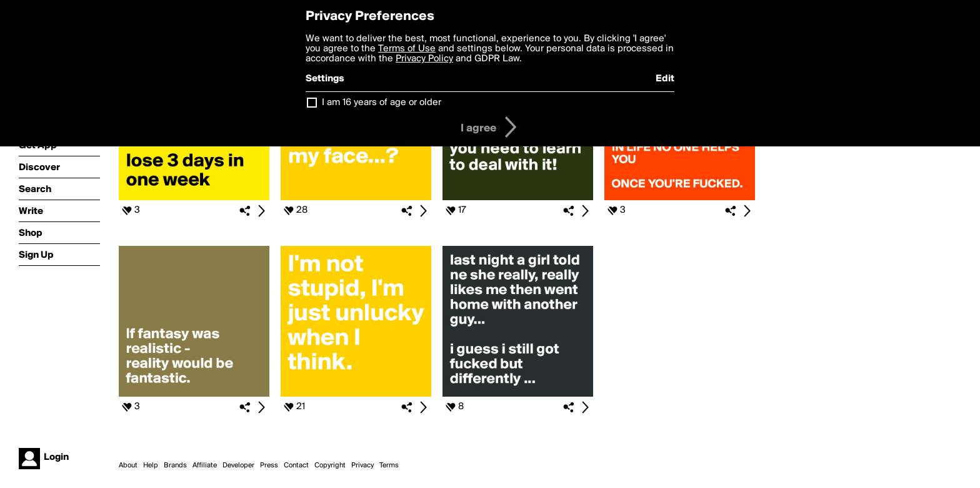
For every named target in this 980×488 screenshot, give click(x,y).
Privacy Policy (424, 59)
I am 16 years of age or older (382, 103)
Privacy (362, 465)
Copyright (330, 465)
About (128, 465)
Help (151, 465)
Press (269, 465)
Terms (389, 465)
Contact (296, 465)
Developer (238, 465)
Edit (665, 79)
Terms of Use (407, 49)
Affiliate (205, 465)
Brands (175, 465)
